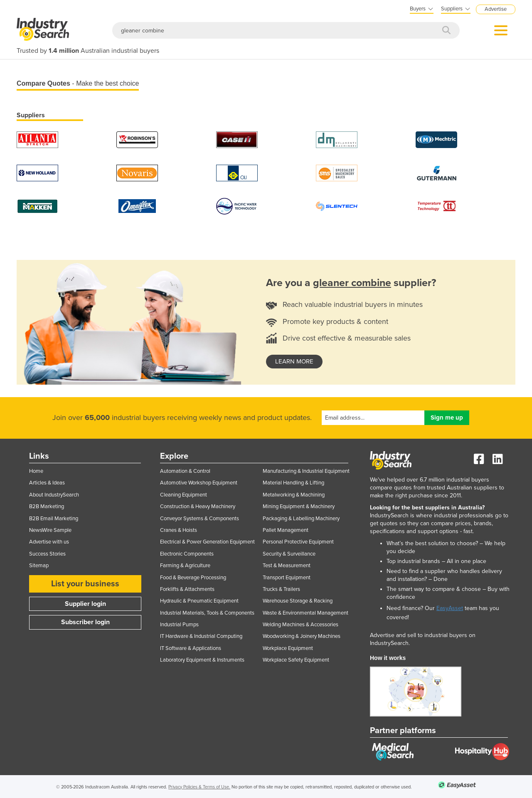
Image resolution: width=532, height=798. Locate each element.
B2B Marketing (47, 506)
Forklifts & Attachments (187, 589)
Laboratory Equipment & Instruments (202, 660)
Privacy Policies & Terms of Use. (199, 787)
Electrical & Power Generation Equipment (207, 542)
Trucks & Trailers (281, 589)
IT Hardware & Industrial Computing (201, 636)
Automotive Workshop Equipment (199, 483)
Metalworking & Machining (294, 495)
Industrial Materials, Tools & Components (207, 613)
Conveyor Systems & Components (199, 519)
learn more (294, 361)
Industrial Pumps (179, 625)
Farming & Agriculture (185, 566)
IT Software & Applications (191, 648)
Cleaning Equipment (183, 495)
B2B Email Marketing (54, 519)
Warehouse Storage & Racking (298, 601)
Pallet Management (286, 530)
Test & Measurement (287, 566)
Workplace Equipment (288, 648)
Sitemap (39, 566)
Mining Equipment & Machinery (299, 506)
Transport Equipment (287, 578)
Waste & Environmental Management (305, 613)
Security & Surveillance (289, 554)
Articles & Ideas (47, 483)
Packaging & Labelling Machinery (301, 519)
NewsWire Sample (50, 530)
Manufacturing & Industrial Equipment (306, 471)
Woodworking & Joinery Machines (302, 636)
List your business (85, 584)
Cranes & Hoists (179, 530)
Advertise (496, 9)
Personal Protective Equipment (298, 542)
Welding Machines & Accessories (300, 625)
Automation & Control (185, 471)
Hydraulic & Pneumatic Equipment (199, 601)
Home (36, 471)
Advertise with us (49, 542)
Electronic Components (187, 554)
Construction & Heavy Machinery (198, 506)
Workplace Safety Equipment (296, 660)
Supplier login (85, 604)
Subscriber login (85, 622)
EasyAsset (450, 608)
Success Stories (47, 554)
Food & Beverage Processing (193, 578)
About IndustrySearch (54, 495)
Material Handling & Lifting (293, 483)
